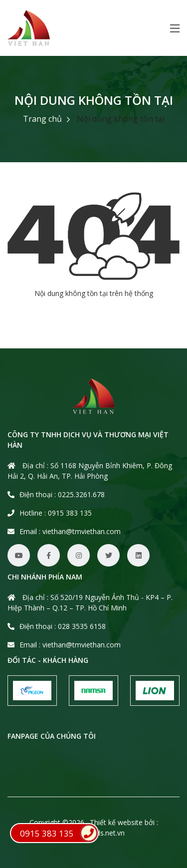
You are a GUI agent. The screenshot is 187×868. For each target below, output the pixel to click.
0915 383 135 (59, 833)
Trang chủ (42, 119)
